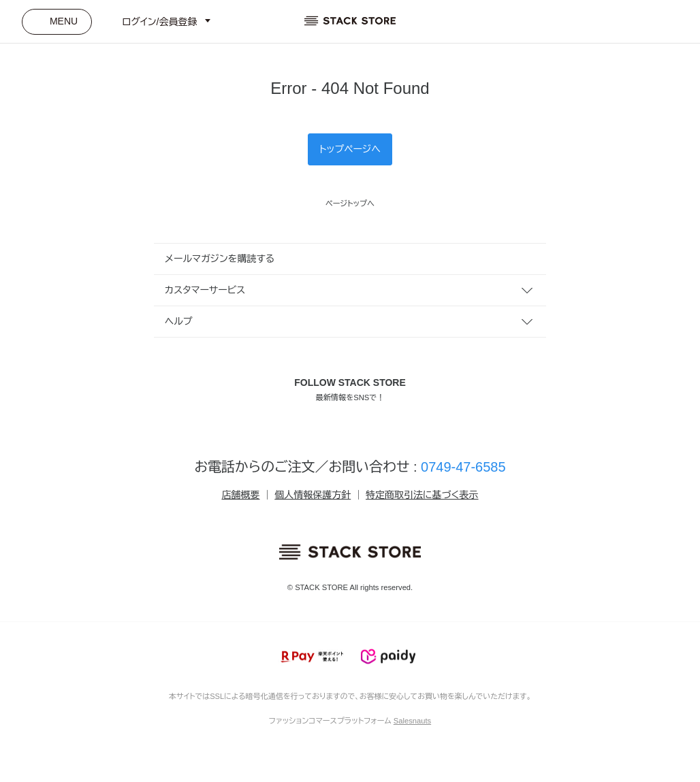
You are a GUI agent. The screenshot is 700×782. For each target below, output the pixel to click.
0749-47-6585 (463, 467)
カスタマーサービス (205, 290)
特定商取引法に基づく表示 (422, 495)
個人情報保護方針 (313, 495)
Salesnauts (412, 721)
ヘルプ (178, 321)
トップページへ (350, 149)
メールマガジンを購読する (220, 259)
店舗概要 (240, 495)
